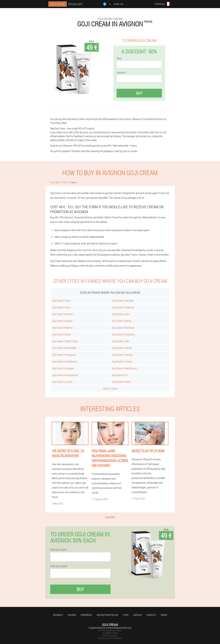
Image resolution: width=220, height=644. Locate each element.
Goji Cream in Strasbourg (65, 361)
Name (119, 58)
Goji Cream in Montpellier (64, 348)
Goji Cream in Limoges (63, 368)
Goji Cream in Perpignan (64, 355)
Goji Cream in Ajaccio (62, 321)
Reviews (72, 615)
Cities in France (110, 388)
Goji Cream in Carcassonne (65, 375)
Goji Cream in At (120, 375)
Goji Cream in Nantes (122, 348)
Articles (137, 615)
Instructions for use (107, 615)
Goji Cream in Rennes (122, 355)
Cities (126, 615)
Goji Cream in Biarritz (62, 328)
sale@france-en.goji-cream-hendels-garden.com (110, 628)
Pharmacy (58, 615)
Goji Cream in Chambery (124, 334)
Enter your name (58, 550)
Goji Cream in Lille (120, 341)
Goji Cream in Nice (61, 307)
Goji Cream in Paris (61, 301)
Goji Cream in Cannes (63, 314)
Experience (86, 615)
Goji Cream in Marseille (123, 301)
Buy (139, 93)
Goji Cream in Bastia (121, 321)
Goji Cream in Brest (62, 334)
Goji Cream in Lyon (121, 314)
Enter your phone (59, 566)
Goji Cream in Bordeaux (123, 328)
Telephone (121, 73)
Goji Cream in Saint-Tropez (65, 341)
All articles (110, 517)
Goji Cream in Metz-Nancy (124, 368)
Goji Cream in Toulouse (123, 307)
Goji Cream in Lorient (62, 382)
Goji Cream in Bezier (121, 382)
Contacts (151, 615)
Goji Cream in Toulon (122, 361)
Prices (164, 615)
